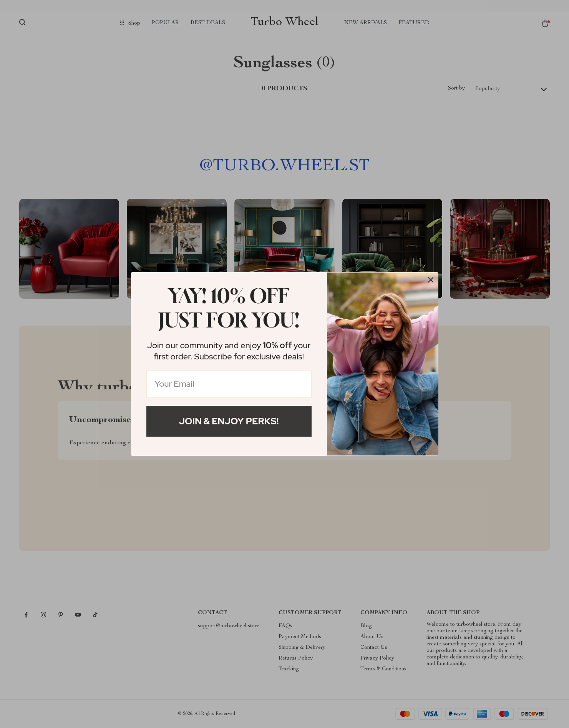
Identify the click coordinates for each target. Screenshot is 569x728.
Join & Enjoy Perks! (229, 421)
